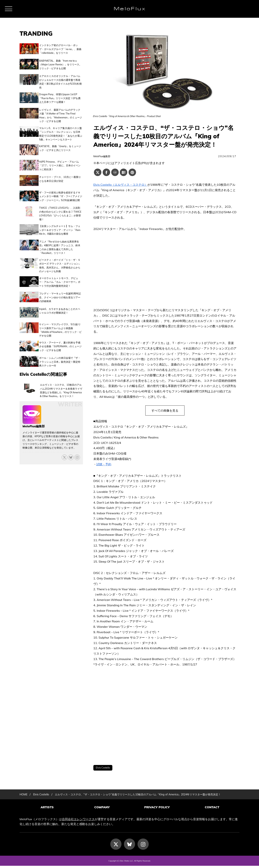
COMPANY (102, 811)
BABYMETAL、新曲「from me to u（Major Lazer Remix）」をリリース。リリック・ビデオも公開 (60, 64)
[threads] (77, 443)
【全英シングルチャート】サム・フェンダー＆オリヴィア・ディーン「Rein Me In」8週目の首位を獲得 (60, 222)
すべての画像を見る (165, 410)
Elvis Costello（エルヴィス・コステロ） (120, 185)
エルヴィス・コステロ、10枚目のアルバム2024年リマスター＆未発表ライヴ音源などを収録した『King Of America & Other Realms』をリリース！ (61, 376)
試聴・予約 (104, 464)
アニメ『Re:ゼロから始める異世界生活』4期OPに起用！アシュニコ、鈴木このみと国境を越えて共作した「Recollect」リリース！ (60, 238)
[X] (64, 443)
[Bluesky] (71, 443)
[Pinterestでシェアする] (132, 172)
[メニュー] (9, 9)
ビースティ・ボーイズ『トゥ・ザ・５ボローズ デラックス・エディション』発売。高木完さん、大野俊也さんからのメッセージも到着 (60, 256)
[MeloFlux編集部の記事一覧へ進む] (32, 407)
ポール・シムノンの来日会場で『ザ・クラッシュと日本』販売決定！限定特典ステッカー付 (60, 348)
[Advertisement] (165, 716)
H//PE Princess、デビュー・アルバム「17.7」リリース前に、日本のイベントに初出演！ (60, 161)
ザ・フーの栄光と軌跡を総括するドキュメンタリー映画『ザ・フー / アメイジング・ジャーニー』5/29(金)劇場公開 (61, 189)
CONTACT (212, 811)
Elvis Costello (103, 768)
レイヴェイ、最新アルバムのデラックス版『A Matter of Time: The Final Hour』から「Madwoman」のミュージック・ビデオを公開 (61, 112)
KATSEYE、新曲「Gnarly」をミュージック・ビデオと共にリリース (60, 145)
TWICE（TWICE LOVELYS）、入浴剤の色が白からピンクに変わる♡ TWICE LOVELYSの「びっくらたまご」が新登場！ (60, 205)
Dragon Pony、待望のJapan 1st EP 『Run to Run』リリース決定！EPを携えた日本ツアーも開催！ (60, 96)
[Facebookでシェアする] (106, 172)
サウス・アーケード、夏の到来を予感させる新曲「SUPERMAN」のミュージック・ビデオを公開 (60, 334)
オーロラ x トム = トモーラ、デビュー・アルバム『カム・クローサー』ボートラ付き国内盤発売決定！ (60, 273)
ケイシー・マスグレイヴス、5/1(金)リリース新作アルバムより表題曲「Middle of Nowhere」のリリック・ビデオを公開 (60, 317)
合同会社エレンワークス (78, 821)
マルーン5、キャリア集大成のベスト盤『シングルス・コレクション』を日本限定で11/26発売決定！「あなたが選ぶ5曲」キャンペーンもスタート (61, 131)
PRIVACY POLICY (157, 811)
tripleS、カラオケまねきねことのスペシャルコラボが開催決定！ (60, 300)
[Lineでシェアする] (115, 172)
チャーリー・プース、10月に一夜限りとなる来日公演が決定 (60, 173)
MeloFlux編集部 (102, 156)
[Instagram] (143, 846)
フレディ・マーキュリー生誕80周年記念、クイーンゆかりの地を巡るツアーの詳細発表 (60, 287)
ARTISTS (47, 811)
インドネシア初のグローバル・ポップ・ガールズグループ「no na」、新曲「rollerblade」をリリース (60, 49)
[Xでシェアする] (98, 172)
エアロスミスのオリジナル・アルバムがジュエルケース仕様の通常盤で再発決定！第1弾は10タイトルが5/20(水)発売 (60, 80)
